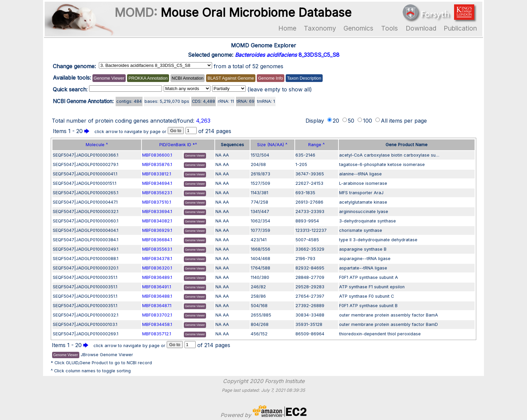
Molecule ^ (97, 145)
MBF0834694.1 (157, 183)
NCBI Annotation (188, 78)
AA (226, 155)
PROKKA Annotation (148, 78)
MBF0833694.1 (157, 212)
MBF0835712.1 (157, 334)
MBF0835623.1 (157, 193)
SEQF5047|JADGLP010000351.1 (85, 277)
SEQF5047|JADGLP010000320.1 (86, 268)
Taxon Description (304, 78)
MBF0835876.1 (157, 164)
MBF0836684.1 (157, 240)
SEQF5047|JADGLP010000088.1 (86, 259)
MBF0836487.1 (157, 306)
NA (218, 155)
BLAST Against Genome (231, 78)
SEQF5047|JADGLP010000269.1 (86, 334)
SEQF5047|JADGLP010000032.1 (86, 212)
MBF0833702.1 (157, 315)
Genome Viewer (109, 78)
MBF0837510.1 (157, 202)
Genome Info (271, 78)
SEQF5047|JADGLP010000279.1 (86, 164)
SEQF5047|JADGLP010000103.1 (85, 324)
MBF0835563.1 (157, 249)
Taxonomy (320, 28)
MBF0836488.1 (157, 296)
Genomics (358, 28)
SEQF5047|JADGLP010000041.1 (85, 174)
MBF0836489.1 (157, 277)
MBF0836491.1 (157, 287)
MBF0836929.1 (157, 230)
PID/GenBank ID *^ (178, 145)
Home (287, 28)
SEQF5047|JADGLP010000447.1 (85, 202)
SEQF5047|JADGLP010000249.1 (86, 249)
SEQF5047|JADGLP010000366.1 (86, 155)
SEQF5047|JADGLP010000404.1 (86, 230)
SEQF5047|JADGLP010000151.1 (85, 183)
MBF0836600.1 (157, 155)
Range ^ (316, 145)
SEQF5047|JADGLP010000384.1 (86, 240)
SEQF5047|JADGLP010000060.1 (86, 221)
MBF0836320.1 (157, 268)
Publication (460, 28)
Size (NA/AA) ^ (272, 145)
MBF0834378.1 (157, 259)
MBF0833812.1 (157, 174)
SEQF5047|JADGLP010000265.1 (86, 193)
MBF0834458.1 (157, 324)
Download (421, 28)
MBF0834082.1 (157, 221)
